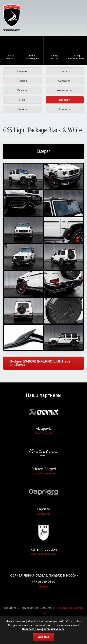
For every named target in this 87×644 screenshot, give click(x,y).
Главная (22, 71)
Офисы (43, 586)
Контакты (65, 109)
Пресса (22, 81)
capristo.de (44, 514)
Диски (22, 100)
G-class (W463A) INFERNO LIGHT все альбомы (40, 363)
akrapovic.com (43, 433)
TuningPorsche (54, 50)
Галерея (65, 100)
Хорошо (43, 637)
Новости (65, 71)
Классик (22, 90)
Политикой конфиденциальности (43, 629)
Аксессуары (65, 90)
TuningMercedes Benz (76, 50)
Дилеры (22, 109)
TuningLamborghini (32, 50)
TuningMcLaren (11, 50)
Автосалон (65, 81)
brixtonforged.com (44, 473)
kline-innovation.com (44, 554)
